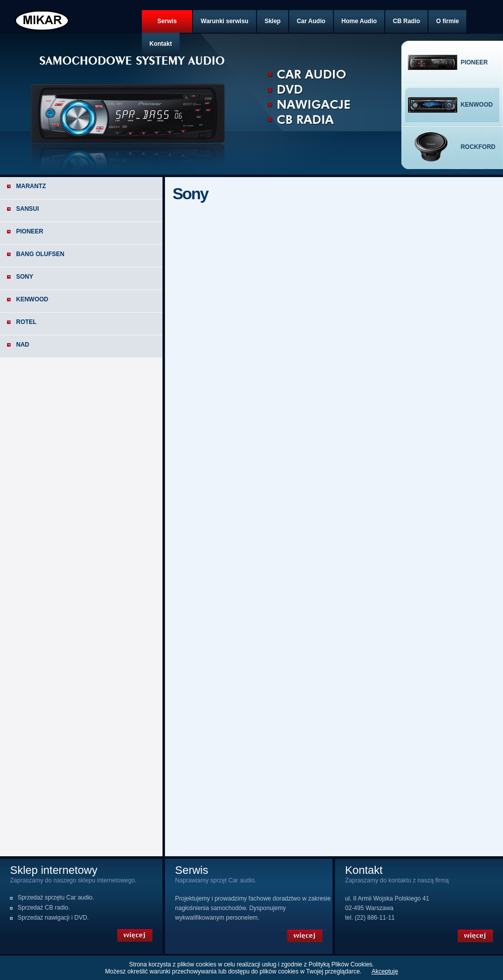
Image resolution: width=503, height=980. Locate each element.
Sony (25, 277)
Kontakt (161, 44)
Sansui (27, 209)
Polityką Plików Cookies (340, 964)
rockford (478, 147)
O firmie (447, 21)
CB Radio (406, 21)
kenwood (477, 105)
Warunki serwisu (225, 21)
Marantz (31, 186)
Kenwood (32, 299)
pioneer (474, 62)
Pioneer (30, 231)
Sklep (273, 21)
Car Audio (311, 21)
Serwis (167, 21)
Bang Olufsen (40, 254)
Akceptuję (385, 971)
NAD (23, 345)
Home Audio (359, 21)
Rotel (26, 322)
